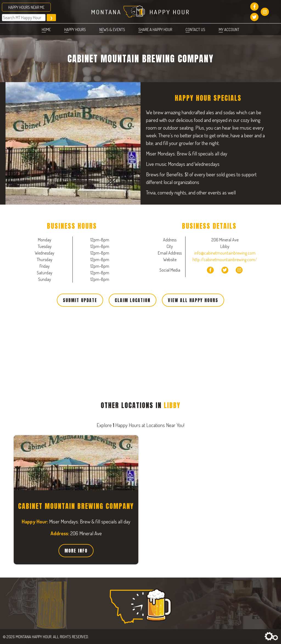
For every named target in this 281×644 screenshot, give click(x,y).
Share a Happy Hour (155, 29)
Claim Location (133, 300)
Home (46, 29)
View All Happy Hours (193, 300)
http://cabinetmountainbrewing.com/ (225, 260)
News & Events (112, 29)
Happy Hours (75, 29)
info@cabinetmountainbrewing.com (225, 253)
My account (229, 29)
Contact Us (195, 29)
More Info (76, 551)
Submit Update (80, 300)
